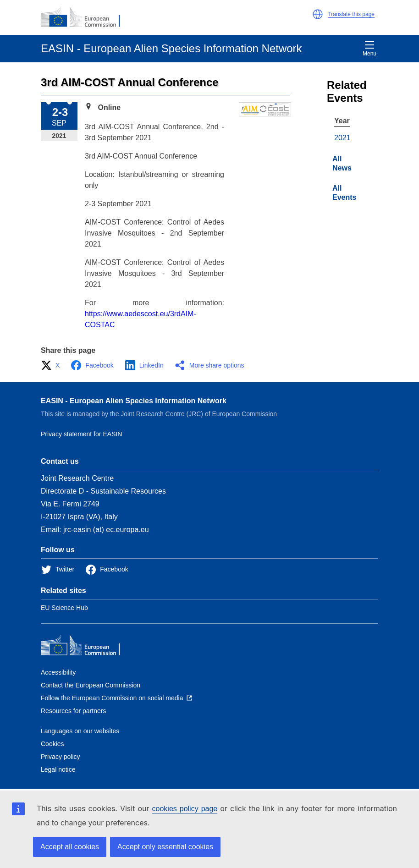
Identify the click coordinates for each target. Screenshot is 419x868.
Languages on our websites (80, 731)
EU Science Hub (64, 608)
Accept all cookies (70, 847)
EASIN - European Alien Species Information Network (134, 401)
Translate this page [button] (351, 14)
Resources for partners (73, 711)
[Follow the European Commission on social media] (116, 698)
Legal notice (58, 769)
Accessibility (58, 672)
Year (342, 121)
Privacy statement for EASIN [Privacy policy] (81, 434)
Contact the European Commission (91, 685)
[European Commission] (85, 17)
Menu (369, 49)
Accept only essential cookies (165, 847)
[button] (318, 14)
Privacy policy (61, 757)
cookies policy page (185, 809)
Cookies (52, 744)
